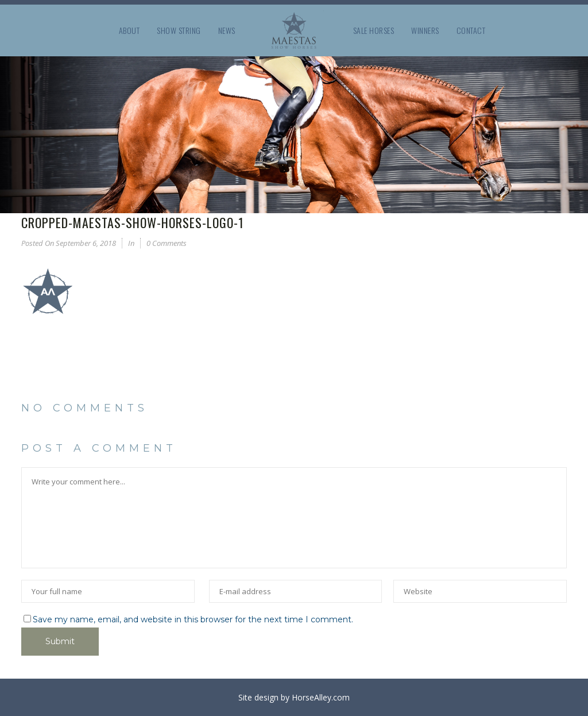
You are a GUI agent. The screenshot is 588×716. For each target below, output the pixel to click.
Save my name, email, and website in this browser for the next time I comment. (193, 619)
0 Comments (167, 243)
